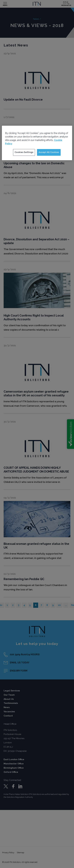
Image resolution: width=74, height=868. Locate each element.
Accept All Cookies (49, 152)
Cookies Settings (24, 152)
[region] (37, 143)
